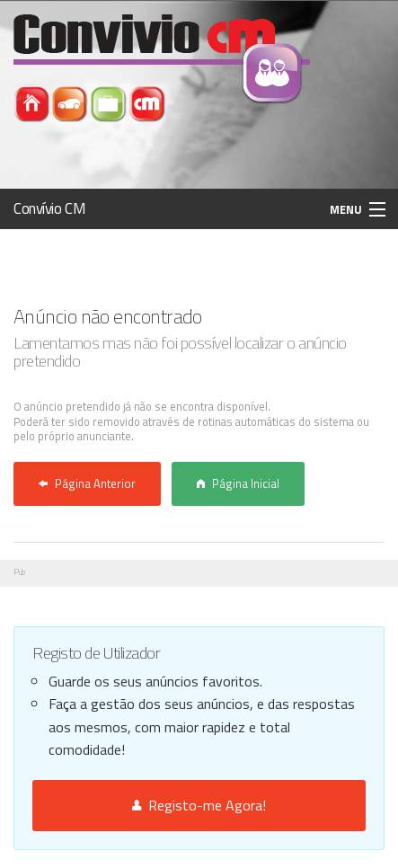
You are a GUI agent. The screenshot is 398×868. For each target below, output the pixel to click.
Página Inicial (238, 483)
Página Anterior (87, 483)
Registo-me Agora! (199, 805)
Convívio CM (49, 208)
